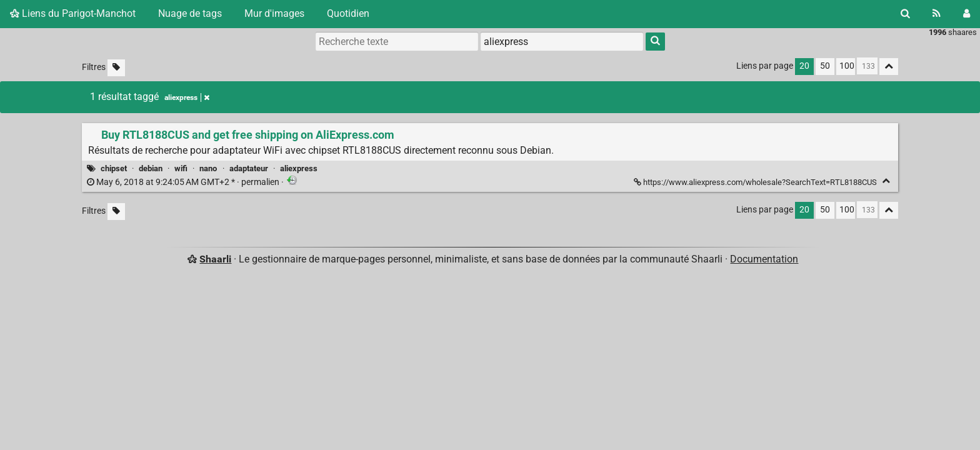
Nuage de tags (190, 13)
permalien (184, 182)
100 (847, 66)
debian (151, 168)
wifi (181, 168)
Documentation (764, 259)
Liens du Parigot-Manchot (73, 13)
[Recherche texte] (397, 41)
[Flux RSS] (937, 14)
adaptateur (249, 168)
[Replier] (886, 181)
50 (825, 66)
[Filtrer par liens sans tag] (116, 68)
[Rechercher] (905, 14)
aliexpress (299, 168)
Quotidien (348, 13)
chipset (114, 168)
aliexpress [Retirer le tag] (187, 97)
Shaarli (215, 259)
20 (804, 66)
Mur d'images (274, 13)
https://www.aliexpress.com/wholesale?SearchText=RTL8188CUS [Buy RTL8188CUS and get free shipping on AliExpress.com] (756, 182)
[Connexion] (967, 14)
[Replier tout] (889, 67)
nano (208, 168)
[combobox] (562, 41)
